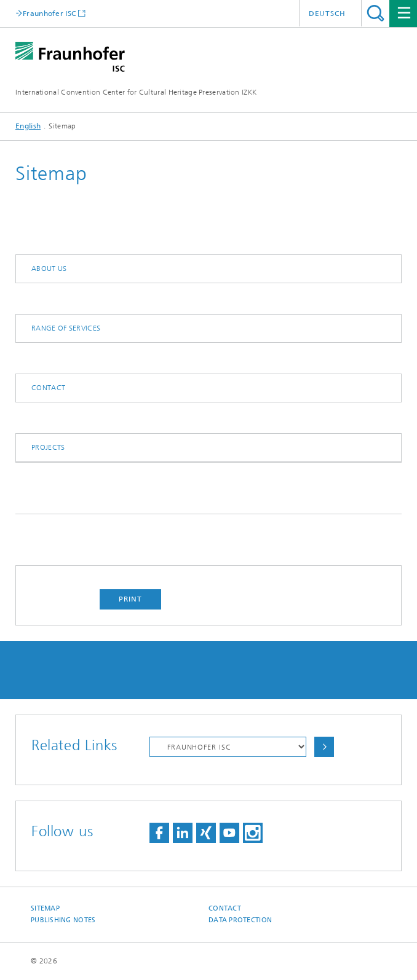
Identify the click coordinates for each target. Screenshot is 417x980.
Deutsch (327, 14)
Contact (48, 388)
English (28, 126)
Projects (48, 447)
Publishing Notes (63, 920)
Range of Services (66, 328)
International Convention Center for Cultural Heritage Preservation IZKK (136, 92)
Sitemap (45, 908)
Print (130, 599)
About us (49, 269)
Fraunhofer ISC (49, 13)
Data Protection (240, 920)
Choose (324, 747)
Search (375, 13)
